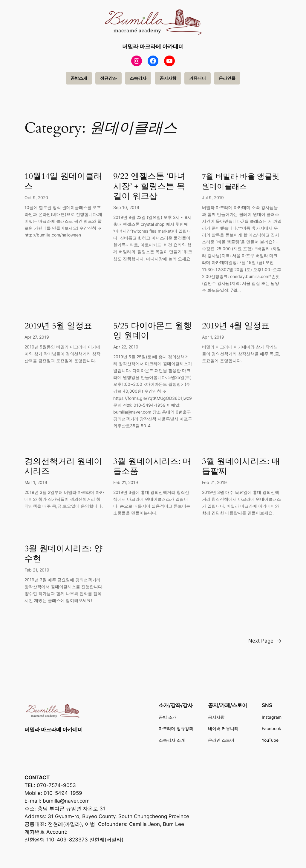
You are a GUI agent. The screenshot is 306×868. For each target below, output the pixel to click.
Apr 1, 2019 (213, 337)
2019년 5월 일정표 (58, 326)
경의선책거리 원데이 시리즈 (63, 466)
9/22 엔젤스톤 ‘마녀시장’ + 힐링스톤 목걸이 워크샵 (149, 186)
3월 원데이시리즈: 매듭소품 (152, 466)
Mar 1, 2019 (36, 482)
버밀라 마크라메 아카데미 (153, 46)
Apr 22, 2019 (126, 347)
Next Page (265, 641)
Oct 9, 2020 (36, 198)
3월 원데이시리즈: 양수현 (64, 554)
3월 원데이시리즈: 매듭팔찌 (241, 466)
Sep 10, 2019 (126, 207)
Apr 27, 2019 (37, 337)
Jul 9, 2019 (213, 198)
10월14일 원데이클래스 (63, 181)
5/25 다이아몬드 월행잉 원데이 (153, 331)
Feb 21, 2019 (126, 482)
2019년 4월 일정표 (236, 326)
